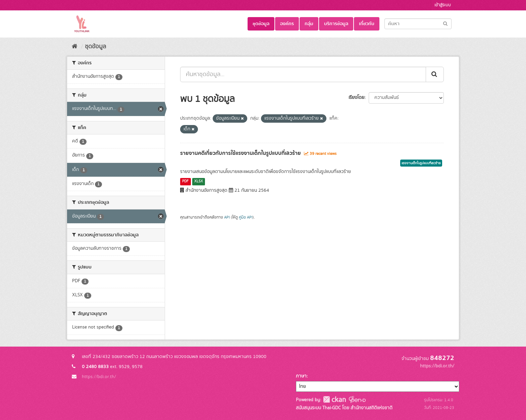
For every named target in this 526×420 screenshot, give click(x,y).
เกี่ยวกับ (367, 24)
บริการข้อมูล (336, 24)
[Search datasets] (418, 24)
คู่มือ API (246, 217)
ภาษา (301, 376)
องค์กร (287, 24)
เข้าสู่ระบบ (443, 5)
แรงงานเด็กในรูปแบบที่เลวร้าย (421, 163)
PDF (185, 181)
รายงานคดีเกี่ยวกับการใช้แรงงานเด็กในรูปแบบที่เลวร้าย (241, 153)
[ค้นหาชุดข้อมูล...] (303, 74)
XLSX (199, 181)
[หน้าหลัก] (75, 47)
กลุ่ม (309, 24)
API (227, 217)
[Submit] (445, 23)
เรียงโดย (356, 98)
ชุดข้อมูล (261, 24)
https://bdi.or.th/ (99, 377)
